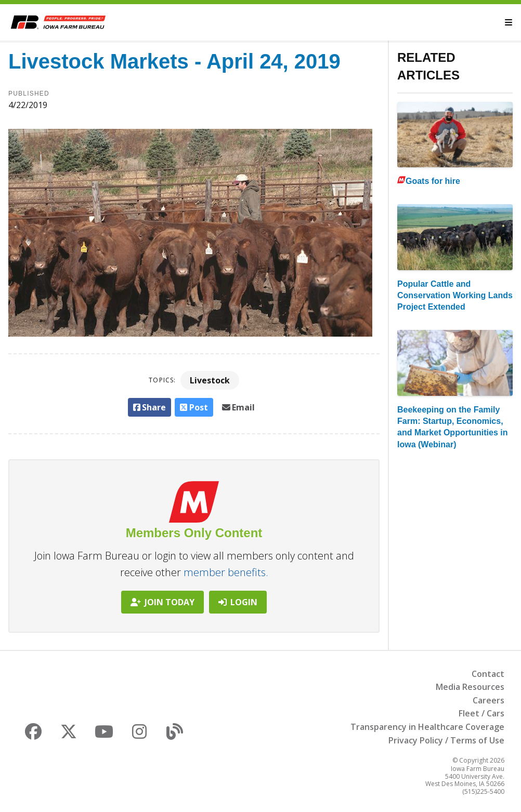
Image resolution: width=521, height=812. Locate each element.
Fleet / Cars (481, 713)
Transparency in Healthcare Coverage (427, 727)
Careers (489, 700)
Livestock (210, 380)
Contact (488, 674)
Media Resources (470, 687)
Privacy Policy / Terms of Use (446, 740)
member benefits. (226, 572)
